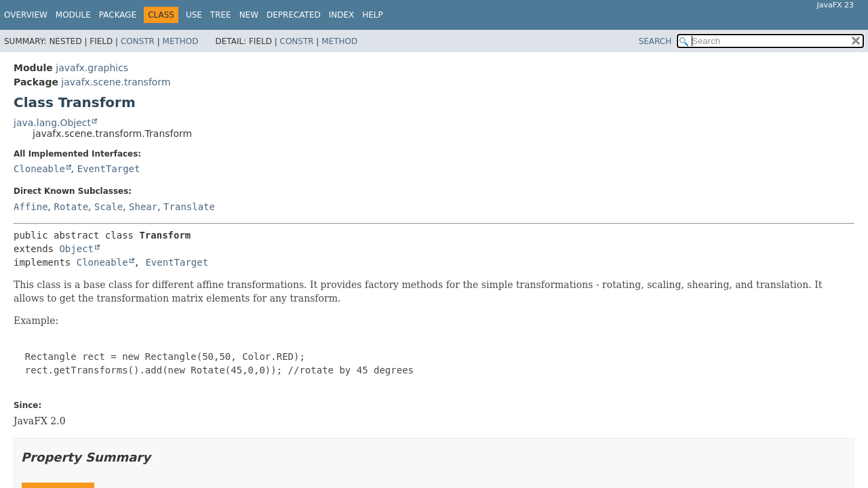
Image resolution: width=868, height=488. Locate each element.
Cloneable (39, 169)
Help (373, 15)
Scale (108, 207)
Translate (189, 207)
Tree (221, 15)
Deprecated (294, 15)
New (249, 15)
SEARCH (655, 41)
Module (73, 15)
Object (76, 249)
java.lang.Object (52, 123)
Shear (143, 207)
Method (181, 41)
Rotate (71, 207)
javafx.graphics (92, 68)
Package (118, 15)
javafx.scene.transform (116, 82)
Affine (31, 207)
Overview (26, 15)
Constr (138, 41)
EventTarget (109, 169)
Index (342, 15)
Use (194, 15)
